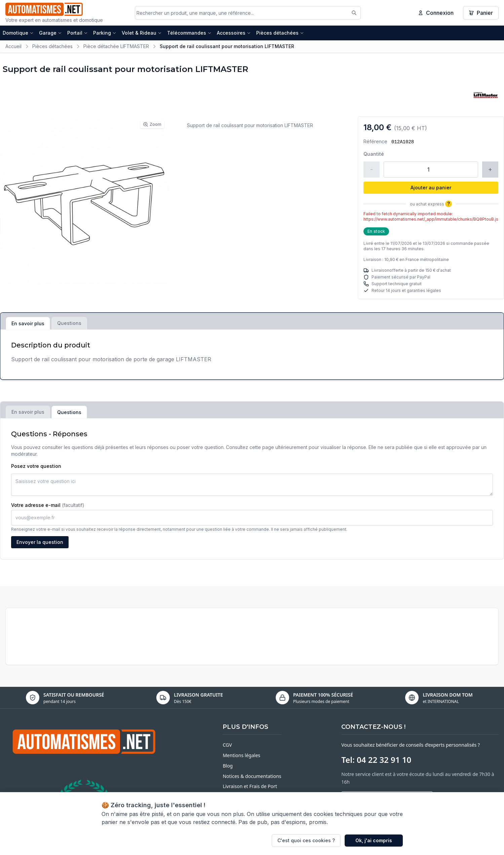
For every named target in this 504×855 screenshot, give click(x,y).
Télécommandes (189, 33)
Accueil (13, 46)
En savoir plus (28, 323)
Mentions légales (241, 755)
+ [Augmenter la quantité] (490, 169)
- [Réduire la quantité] (372, 169)
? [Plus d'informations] (449, 204)
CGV (227, 745)
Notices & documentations (252, 776)
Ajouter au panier (431, 188)
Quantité (374, 154)
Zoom (152, 124)
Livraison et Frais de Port (250, 786)
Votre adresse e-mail (48, 505)
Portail (77, 33)
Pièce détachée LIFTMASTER (116, 46)
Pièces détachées (280, 33)
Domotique (18, 33)
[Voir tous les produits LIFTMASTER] (485, 95)
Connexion (436, 13)
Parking (105, 33)
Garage (50, 33)
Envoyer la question (40, 542)
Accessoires (234, 33)
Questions (69, 323)
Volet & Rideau (142, 33)
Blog (228, 766)
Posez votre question (36, 466)
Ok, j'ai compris (374, 840)
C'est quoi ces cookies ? (306, 840)
